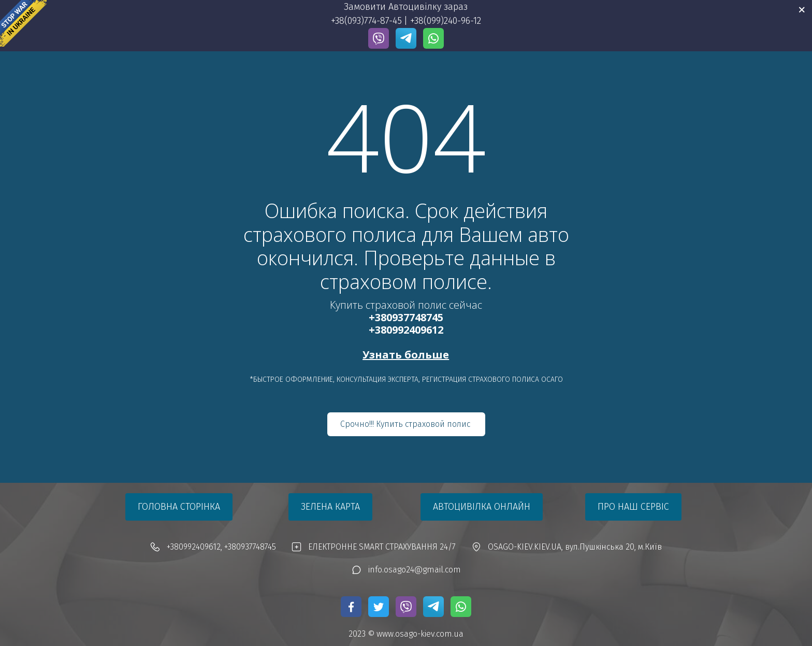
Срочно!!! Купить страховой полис (406, 424)
